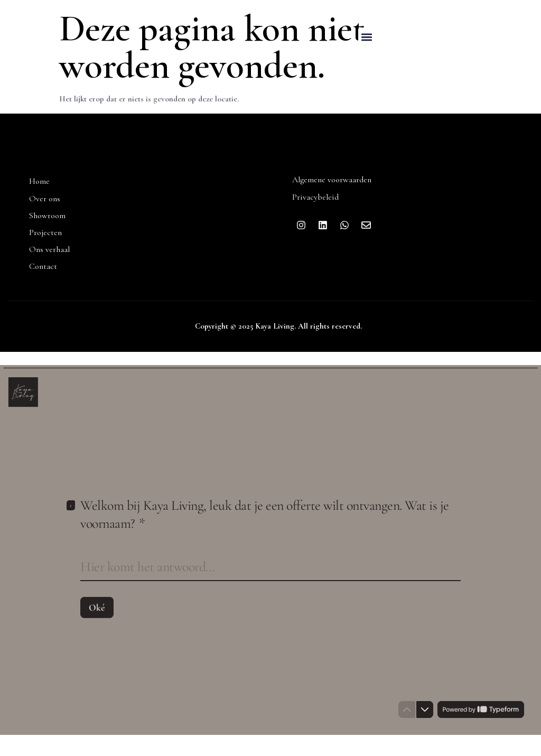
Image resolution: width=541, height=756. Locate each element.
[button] (367, 37)
